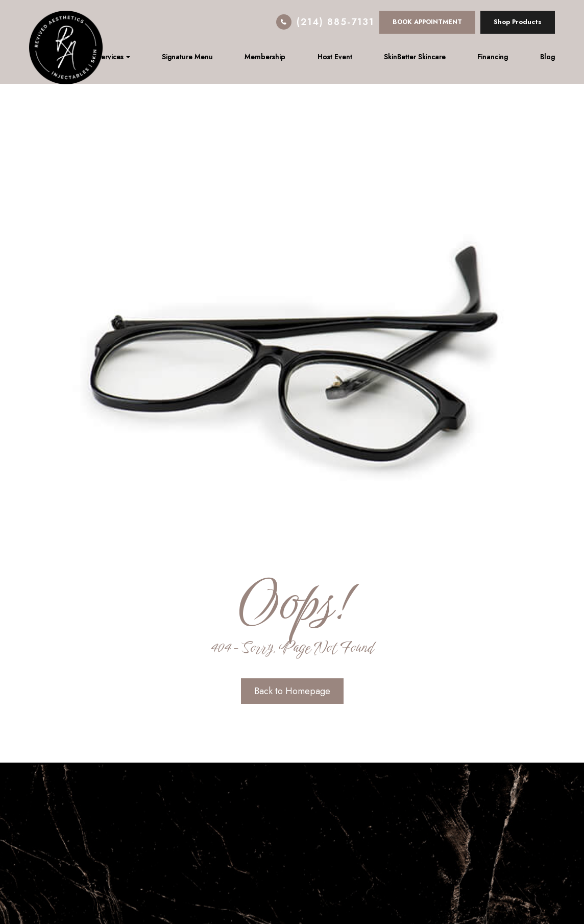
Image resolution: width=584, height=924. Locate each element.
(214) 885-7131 (335, 22)
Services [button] (114, 57)
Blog (547, 57)
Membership (265, 57)
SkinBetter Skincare (415, 57)
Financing (493, 57)
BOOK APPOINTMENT (427, 22)
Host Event (335, 57)
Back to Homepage (292, 691)
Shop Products (518, 22)
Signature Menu (187, 57)
